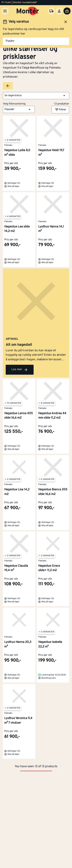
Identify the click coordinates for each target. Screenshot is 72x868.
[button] (36, 96)
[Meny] (5, 11)
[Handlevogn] (67, 11)
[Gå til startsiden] (28, 11)
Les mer (20, 370)
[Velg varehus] (51, 11)
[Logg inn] (59, 11)
